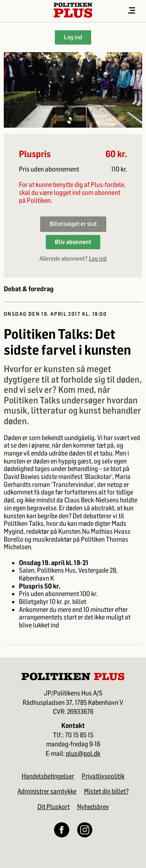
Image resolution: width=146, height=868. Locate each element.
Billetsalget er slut (73, 224)
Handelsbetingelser (48, 776)
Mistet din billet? (106, 791)
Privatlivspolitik (103, 776)
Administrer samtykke (47, 791)
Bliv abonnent (73, 242)
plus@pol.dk (83, 754)
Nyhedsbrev (93, 807)
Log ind (73, 37)
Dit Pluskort (54, 807)
